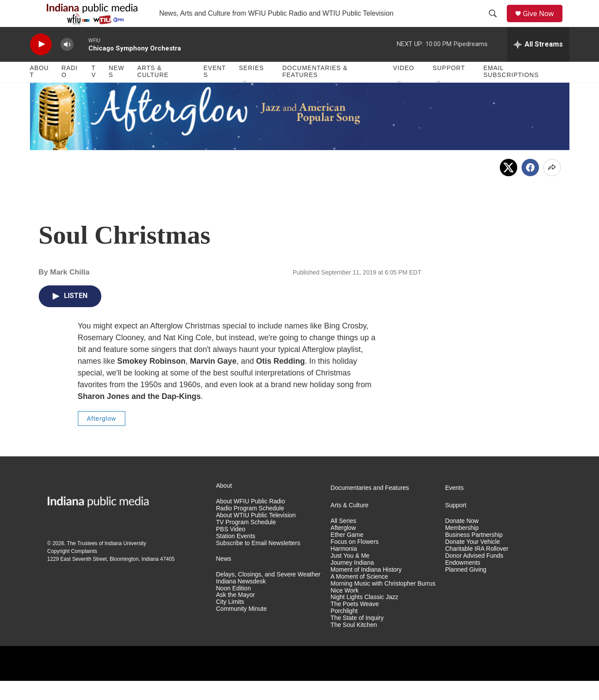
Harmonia (344, 568)
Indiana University (125, 562)
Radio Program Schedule (250, 527)
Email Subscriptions (511, 90)
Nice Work (345, 609)
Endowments (463, 581)
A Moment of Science (359, 595)
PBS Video (231, 548)
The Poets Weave (355, 623)
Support (449, 87)
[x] (509, 186)
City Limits (230, 621)
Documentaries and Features (370, 507)
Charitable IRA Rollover (477, 568)
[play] (41, 63)
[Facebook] (530, 186)
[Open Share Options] (552, 186)
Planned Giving (466, 588)
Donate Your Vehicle (472, 561)
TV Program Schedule (246, 541)
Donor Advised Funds (474, 574)
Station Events (236, 555)
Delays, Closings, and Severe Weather (268, 593)
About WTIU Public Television (256, 534)
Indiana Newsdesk (241, 600)
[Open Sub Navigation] (245, 101)
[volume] (67, 63)
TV (94, 90)
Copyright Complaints (72, 570)
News (117, 90)
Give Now (543, 23)
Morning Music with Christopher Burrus (383, 602)
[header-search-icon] (495, 23)
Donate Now (462, 540)
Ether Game (347, 554)
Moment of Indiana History (366, 588)
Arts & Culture (153, 90)
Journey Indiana (352, 581)
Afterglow (102, 437)
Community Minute (242, 628)
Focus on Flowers (355, 561)
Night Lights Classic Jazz (365, 616)
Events (215, 90)
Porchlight (344, 630)
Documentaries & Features (315, 90)
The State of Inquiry (357, 637)
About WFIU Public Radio (251, 520)
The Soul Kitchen (354, 644)
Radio (69, 90)
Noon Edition (234, 607)
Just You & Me (350, 574)
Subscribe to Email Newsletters (258, 562)
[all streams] (538, 63)
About (40, 90)
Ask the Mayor (236, 614)
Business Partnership (474, 554)
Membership (462, 547)
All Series (343, 540)
